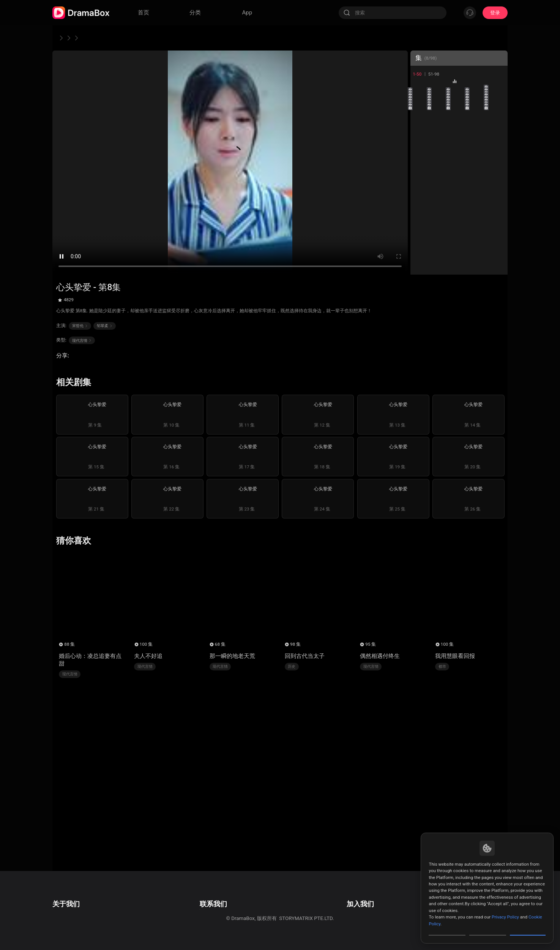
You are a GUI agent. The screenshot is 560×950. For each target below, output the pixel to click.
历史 (292, 666)
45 (497, 242)
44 (478, 242)
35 (497, 204)
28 (459, 185)
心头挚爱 (122, 38)
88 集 (69, 644)
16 (421, 147)
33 (459, 204)
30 (497, 185)
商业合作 (194, 906)
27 (440, 185)
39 (478, 223)
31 (421, 204)
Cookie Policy (68, 916)
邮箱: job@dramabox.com (371, 895)
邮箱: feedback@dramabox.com (219, 895)
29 (478, 185)
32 (440, 204)
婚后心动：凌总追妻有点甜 (90, 660)
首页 (62, 38)
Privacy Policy (505, 904)
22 (440, 166)
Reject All (488, 929)
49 (478, 261)
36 (421, 223)
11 (421, 128)
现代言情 (89, 38)
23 (459, 166)
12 (440, 128)
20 (497, 147)
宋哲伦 (80, 326)
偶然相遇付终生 (380, 656)
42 (440, 242)
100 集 (146, 644)
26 (421, 185)
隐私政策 (62, 906)
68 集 (220, 644)
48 (459, 261)
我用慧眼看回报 (455, 656)
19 (478, 147)
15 (497, 128)
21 (421, 166)
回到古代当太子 (305, 656)
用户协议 (62, 895)
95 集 (371, 644)
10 (497, 110)
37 (440, 223)
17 (440, 147)
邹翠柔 (105, 326)
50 (497, 261)
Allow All (528, 929)
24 (478, 166)
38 (459, 223)
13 (459, 128)
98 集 (295, 644)
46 (421, 261)
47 (440, 261)
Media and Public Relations (214, 916)
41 (421, 242)
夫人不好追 (148, 656)
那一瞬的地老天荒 (232, 656)
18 (459, 147)
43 (459, 242)
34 (478, 204)
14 (478, 128)
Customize (447, 929)
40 (497, 223)
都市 (442, 666)
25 (497, 166)
